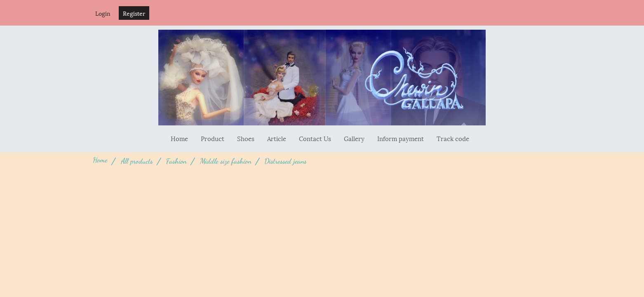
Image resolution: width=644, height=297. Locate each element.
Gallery (354, 138)
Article (277, 138)
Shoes (246, 138)
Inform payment (401, 138)
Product (213, 138)
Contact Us (315, 138)
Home (179, 138)
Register (134, 13)
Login (103, 13)
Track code (453, 138)
